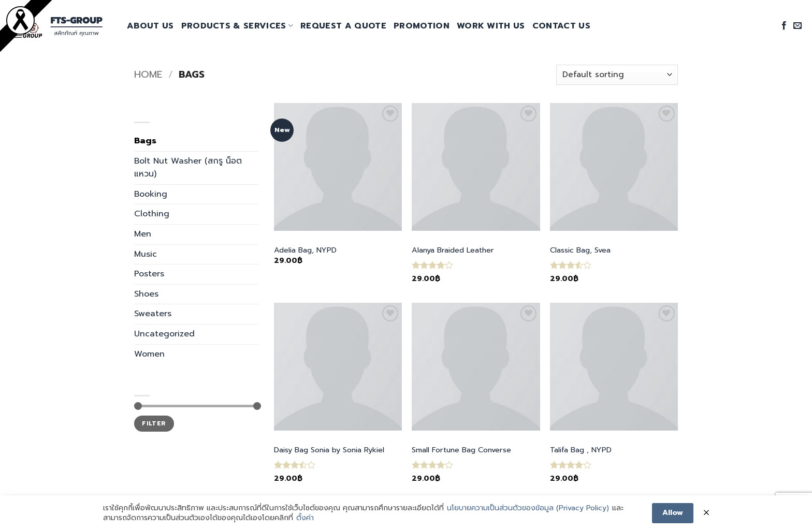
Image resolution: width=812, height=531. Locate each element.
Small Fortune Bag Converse (461, 450)
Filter (154, 423)
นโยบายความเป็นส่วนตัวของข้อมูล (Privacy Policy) (528, 509)
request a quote (343, 26)
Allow (673, 513)
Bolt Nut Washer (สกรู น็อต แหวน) (188, 168)
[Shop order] (617, 75)
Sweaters (153, 314)
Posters (149, 274)
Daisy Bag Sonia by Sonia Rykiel (329, 450)
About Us (150, 26)
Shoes (146, 294)
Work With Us (491, 26)
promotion (422, 26)
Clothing (152, 214)
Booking (151, 194)
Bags (145, 141)
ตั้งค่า (305, 519)
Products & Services (237, 26)
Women (149, 354)
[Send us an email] (798, 26)
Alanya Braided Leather (453, 250)
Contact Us (561, 26)
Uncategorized (164, 334)
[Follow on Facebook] (784, 26)
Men (143, 234)
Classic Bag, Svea (580, 250)
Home (148, 75)
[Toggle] (252, 214)
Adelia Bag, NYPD (305, 250)
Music (146, 254)
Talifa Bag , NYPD (581, 450)
